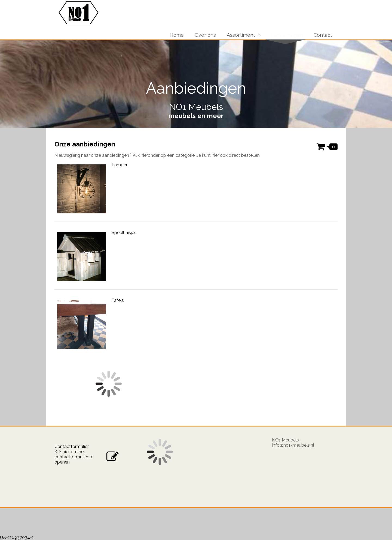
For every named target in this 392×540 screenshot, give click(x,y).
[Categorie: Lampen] (196, 192)
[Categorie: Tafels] (196, 327)
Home (177, 35)
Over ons (205, 35)
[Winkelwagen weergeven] (327, 146)
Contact (323, 35)
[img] (196, 84)
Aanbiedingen (287, 35)
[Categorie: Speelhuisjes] (196, 260)
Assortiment (241, 35)
